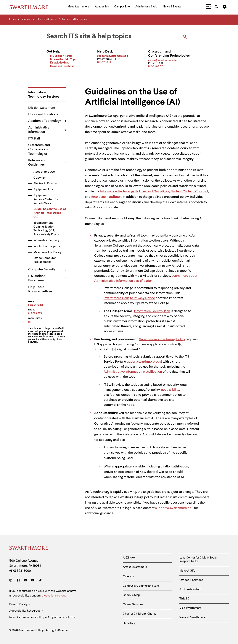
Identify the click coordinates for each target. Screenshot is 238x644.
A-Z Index (129, 558)
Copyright (40, 178)
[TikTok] (40, 581)
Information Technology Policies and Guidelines (135, 191)
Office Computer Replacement (45, 260)
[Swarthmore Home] (29, 549)
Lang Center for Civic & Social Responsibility (198, 560)
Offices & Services (191, 580)
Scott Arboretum (190, 589)
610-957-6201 (156, 66)
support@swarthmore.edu (174, 508)
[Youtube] (33, 581)
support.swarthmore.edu (143, 362)
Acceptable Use (44, 172)
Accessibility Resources (26, 611)
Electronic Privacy (45, 184)
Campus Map (131, 595)
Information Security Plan (152, 311)
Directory (129, 623)
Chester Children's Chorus (139, 614)
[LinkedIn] (25, 581)
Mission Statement (42, 108)
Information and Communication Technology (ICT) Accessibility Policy (46, 229)
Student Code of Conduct (189, 191)
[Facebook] (18, 581)
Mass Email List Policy (47, 252)
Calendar (129, 577)
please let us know (53, 596)
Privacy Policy (20, 604)
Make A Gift (187, 571)
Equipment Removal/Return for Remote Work (46, 199)
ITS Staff (34, 139)
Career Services (133, 605)
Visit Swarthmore (190, 608)
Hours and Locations (43, 114)
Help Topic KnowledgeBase (40, 289)
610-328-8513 (105, 62)
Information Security (46, 240)
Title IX (184, 599)
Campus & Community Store (141, 586)
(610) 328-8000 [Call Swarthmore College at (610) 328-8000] (20, 571)
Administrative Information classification (133, 372)
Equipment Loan (44, 190)
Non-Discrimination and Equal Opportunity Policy (42, 617)
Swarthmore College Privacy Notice (129, 298)
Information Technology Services (44, 95)
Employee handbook (106, 197)
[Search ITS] (185, 37)
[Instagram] (11, 581)
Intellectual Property (47, 246)
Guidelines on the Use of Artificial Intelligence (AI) (50, 213)
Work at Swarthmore (192, 618)
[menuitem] (78, 7)
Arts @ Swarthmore (135, 567)
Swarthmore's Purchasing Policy (162, 339)
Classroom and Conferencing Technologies (39, 149)
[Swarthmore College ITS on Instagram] (32, 322)
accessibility (170, 390)
